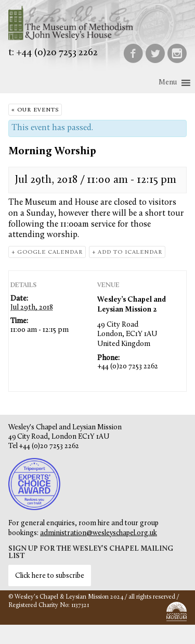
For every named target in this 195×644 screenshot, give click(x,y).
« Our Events (35, 110)
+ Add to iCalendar (127, 252)
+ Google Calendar (47, 252)
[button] (168, 83)
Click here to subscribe (50, 576)
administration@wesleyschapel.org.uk (99, 533)
